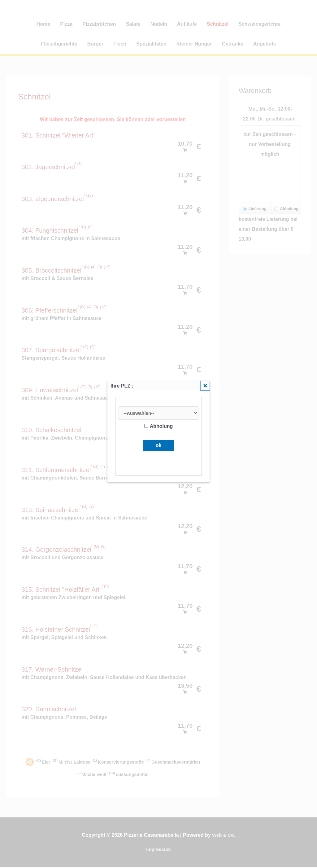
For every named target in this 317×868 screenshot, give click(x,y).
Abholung (159, 427)
